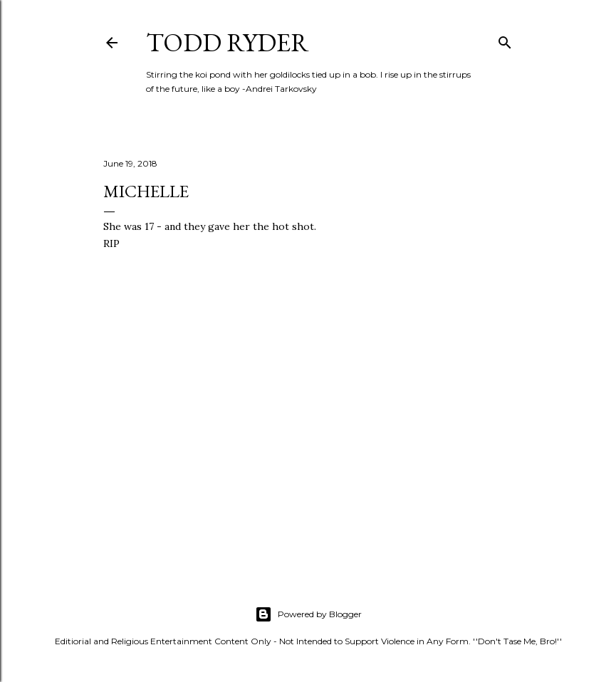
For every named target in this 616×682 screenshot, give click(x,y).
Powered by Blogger (308, 614)
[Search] (505, 40)
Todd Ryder (228, 42)
